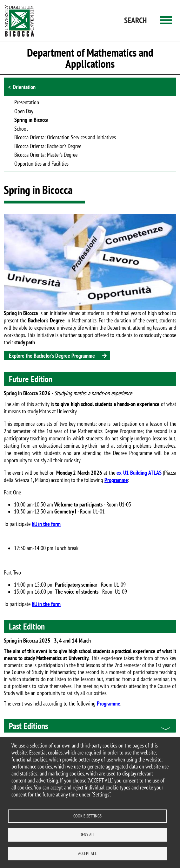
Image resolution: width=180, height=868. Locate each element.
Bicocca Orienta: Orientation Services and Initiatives (65, 138)
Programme (116, 480)
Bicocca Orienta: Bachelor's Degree (48, 147)
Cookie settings (87, 816)
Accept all (87, 853)
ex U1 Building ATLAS (139, 473)
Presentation (27, 103)
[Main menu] (166, 21)
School (21, 129)
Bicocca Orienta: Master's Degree (46, 155)
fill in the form (46, 524)
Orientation (24, 87)
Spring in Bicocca (31, 120)
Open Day (24, 112)
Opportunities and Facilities (41, 164)
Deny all (87, 835)
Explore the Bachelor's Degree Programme (52, 356)
